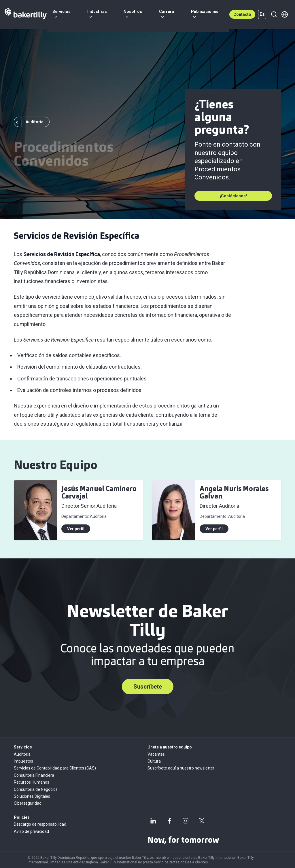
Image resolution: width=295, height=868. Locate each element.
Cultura (154, 761)
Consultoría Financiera (34, 775)
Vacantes (156, 754)
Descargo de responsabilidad (40, 824)
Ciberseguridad (28, 803)
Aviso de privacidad (31, 831)
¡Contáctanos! (233, 196)
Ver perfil (76, 529)
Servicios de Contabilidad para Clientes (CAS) (55, 768)
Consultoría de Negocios (36, 789)
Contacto (242, 14)
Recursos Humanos (32, 782)
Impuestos (23, 761)
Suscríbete (148, 687)
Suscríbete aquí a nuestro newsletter (181, 768)
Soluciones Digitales (32, 796)
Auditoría (22, 754)
